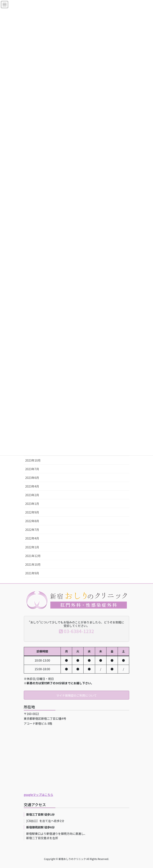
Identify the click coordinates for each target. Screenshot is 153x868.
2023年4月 (32, 486)
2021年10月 (33, 564)
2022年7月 (32, 530)
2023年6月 (32, 478)
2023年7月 (32, 469)
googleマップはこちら (38, 795)
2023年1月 (32, 504)
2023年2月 (32, 495)
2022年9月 (32, 512)
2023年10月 (33, 460)
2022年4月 (32, 538)
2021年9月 (32, 573)
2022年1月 (32, 547)
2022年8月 (32, 521)
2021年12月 (33, 556)
